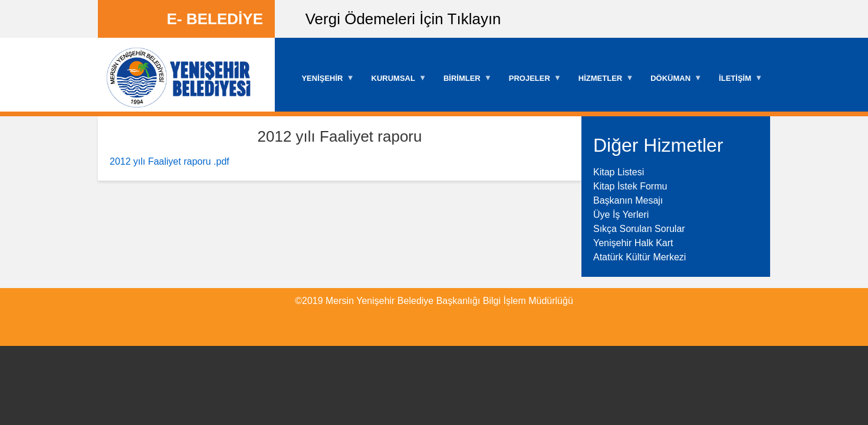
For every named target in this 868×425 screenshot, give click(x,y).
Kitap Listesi (619, 172)
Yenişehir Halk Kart (633, 243)
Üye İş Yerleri (621, 215)
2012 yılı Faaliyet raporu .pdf (170, 161)
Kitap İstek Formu (630, 186)
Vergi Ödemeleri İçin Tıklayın (403, 19)
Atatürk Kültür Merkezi (640, 257)
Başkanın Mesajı (628, 200)
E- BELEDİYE (215, 19)
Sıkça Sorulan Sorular (639, 229)
